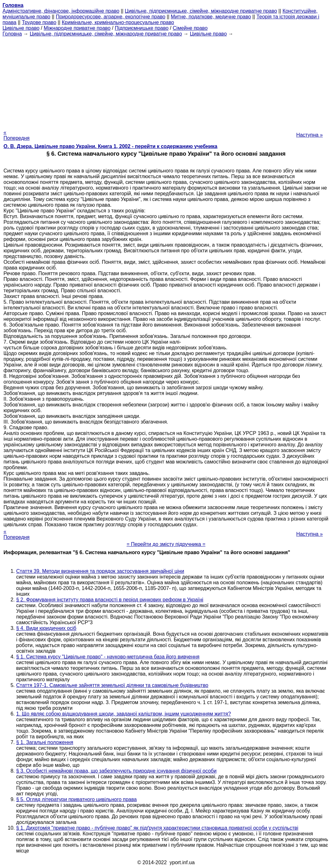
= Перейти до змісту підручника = (166, 544)
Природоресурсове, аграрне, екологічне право (111, 17)
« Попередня (16, 135)
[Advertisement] (166, 81)
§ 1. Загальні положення (45, 742)
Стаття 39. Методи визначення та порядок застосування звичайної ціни (100, 571)
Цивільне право (21, 28)
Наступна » (309, 135)
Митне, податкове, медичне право (211, 17)
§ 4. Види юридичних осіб (46, 628)
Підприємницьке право (142, 28)
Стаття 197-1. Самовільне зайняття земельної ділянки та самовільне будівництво (112, 685)
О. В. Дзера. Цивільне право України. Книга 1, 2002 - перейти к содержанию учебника (111, 146)
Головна (12, 34)
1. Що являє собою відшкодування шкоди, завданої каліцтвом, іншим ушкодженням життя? (124, 714)
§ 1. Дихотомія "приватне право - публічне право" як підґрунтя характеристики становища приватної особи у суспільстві (157, 828)
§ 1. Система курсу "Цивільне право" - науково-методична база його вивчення (108, 657)
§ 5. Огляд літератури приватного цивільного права (76, 799)
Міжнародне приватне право (77, 28)
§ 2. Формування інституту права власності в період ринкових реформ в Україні (110, 600)
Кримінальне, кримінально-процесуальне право (118, 22)
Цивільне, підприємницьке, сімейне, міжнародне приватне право (201, 11)
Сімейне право (190, 28)
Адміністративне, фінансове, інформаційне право (61, 11)
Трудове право (39, 22)
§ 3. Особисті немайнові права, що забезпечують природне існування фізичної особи (116, 771)
